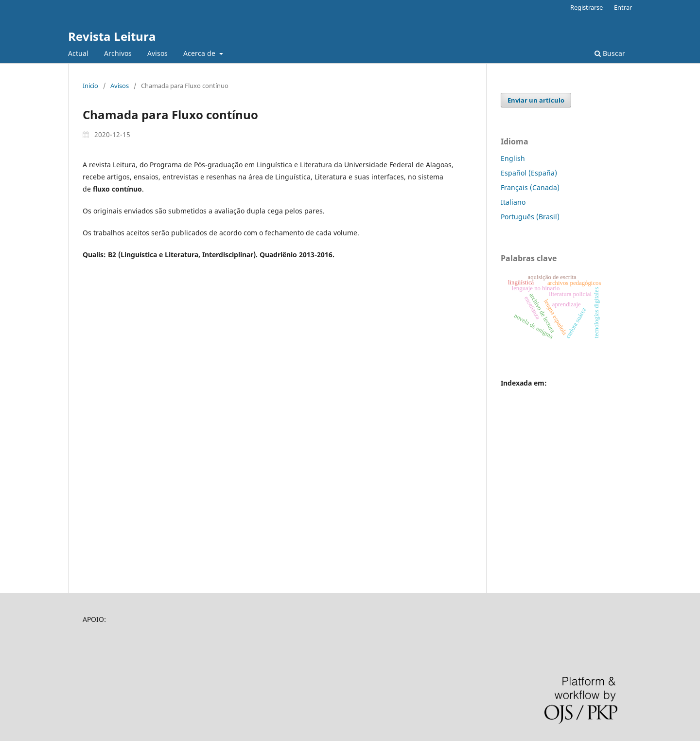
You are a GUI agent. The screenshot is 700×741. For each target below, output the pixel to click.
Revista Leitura (112, 36)
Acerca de (200, 53)
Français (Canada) (530, 187)
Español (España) (529, 173)
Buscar (610, 53)
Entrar (623, 7)
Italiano (513, 202)
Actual (78, 53)
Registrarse (586, 7)
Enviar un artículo (536, 100)
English (513, 158)
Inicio (90, 86)
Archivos (118, 53)
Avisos (157, 53)
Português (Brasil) (530, 217)
